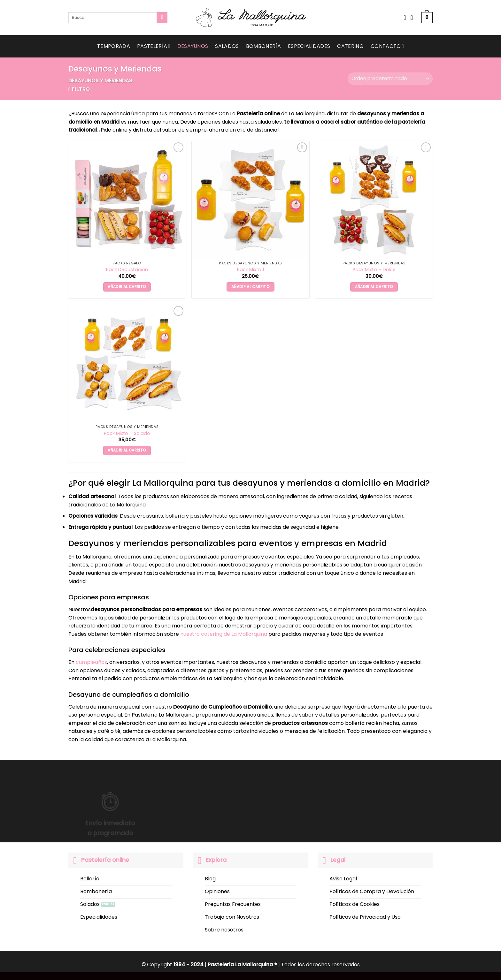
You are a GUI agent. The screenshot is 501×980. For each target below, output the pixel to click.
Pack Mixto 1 (250, 270)
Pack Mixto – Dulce (374, 270)
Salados (227, 46)
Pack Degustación (127, 270)
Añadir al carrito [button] (127, 287)
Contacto (387, 46)
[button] (427, 18)
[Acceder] (414, 18)
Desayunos (193, 46)
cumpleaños (91, 662)
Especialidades (309, 46)
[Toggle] (75, 860)
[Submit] (162, 18)
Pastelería (154, 46)
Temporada (114, 46)
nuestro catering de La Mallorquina (224, 634)
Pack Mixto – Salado (127, 433)
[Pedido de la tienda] (390, 79)
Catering (350, 46)
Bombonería (263, 46)
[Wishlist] (405, 18)
